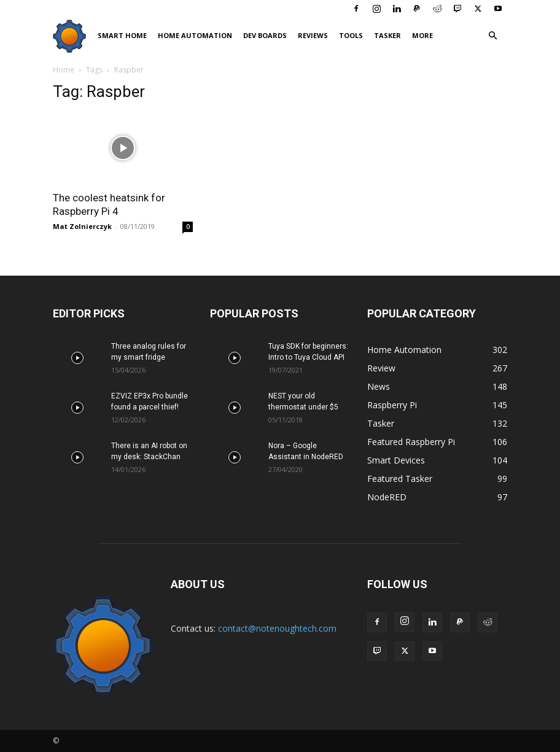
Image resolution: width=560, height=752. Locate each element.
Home (64, 70)
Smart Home (122, 35)
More (422, 35)
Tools (351, 35)
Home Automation (195, 35)
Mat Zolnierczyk (82, 226)
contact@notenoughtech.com (277, 628)
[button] (492, 36)
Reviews (313, 35)
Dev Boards (265, 35)
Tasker (387, 35)
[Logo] (72, 36)
